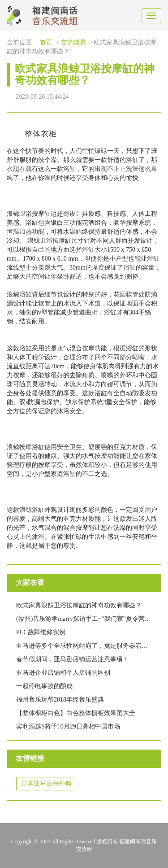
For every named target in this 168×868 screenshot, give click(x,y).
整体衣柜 (41, 134)
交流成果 (73, 42)
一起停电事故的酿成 (44, 686)
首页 (46, 42)
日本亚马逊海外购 (46, 783)
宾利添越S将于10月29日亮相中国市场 (68, 726)
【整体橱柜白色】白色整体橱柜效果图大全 (76, 713)
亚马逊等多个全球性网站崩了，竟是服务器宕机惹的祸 (91, 646)
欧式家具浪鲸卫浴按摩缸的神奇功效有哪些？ (79, 605)
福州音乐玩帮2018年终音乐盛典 (60, 700)
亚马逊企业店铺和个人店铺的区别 (63, 673)
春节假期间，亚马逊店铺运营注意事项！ (73, 659)
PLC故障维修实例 (41, 632)
